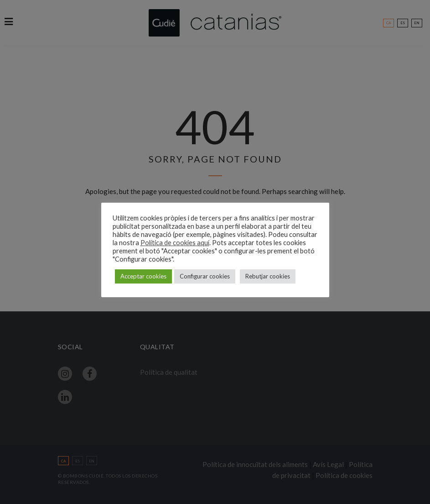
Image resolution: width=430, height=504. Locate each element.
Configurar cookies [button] (205, 276)
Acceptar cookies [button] (143, 276)
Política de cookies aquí (175, 243)
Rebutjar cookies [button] (268, 276)
